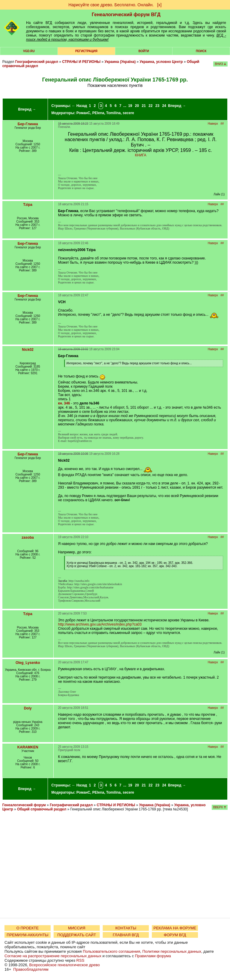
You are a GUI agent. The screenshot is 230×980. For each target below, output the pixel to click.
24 (164, 106)
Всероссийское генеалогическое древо (65, 965)
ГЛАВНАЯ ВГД (126, 935)
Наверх (213, 124)
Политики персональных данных (172, 951)
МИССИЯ (77, 928)
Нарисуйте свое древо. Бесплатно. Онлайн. (111, 5)
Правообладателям (31, 969)
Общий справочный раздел (42, 809)
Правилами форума (153, 956)
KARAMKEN (28, 747)
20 (137, 106)
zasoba (28, 537)
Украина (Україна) (120, 62)
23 (157, 106)
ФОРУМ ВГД (175, 935)
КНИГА (141, 155)
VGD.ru (29, 51)
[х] (159, 5)
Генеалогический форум (24, 805)
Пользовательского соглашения (111, 951)
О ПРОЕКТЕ (28, 928)
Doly (28, 708)
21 (144, 106)
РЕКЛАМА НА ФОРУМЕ (175, 928)
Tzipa (28, 205)
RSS (80, 960)
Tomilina (114, 113)
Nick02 (28, 350)
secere (128, 113)
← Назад (80, 106)
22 (150, 106)
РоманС (83, 113)
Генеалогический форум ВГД (126, 15)
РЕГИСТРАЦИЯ (86, 51)
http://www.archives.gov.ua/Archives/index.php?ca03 (100, 624)
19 (130, 106)
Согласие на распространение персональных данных (53, 956)
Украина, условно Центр (161, 62)
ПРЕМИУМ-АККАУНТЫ (27, 935)
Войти (144, 51)
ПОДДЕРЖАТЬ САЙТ (77, 935)
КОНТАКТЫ (126, 928)
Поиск (201, 51)
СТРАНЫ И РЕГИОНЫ (81, 62)
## (222, 124)
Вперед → (27, 109)
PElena (98, 113)
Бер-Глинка (28, 124)
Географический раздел (37, 62)
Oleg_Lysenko (28, 663)
